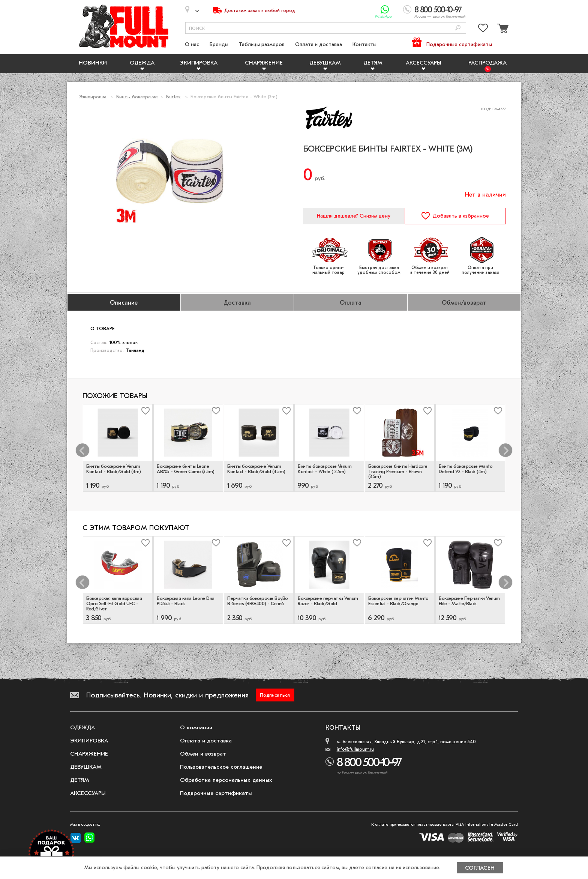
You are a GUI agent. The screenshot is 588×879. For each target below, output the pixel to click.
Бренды (219, 44)
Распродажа (487, 63)
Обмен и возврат (203, 754)
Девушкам (325, 63)
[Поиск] (458, 28)
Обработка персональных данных (226, 780)
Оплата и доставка (319, 44)
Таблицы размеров (262, 44)
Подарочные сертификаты (459, 44)
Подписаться (275, 695)
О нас (192, 44)
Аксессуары (424, 63)
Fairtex (173, 97)
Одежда (142, 63)
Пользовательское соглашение (221, 767)
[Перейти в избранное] (483, 29)
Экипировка (199, 63)
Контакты (364, 44)
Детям (373, 63)
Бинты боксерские (137, 97)
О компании (196, 727)
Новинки (93, 63)
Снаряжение (264, 63)
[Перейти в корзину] (502, 29)
